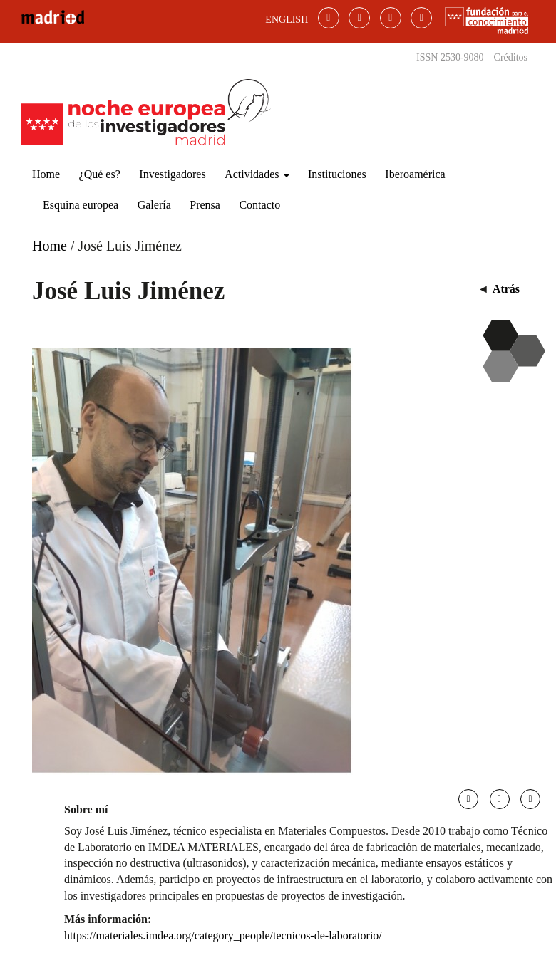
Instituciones (337, 174)
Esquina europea (81, 205)
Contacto (259, 205)
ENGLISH (287, 20)
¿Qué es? (100, 174)
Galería (154, 205)
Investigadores (172, 174)
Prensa (205, 205)
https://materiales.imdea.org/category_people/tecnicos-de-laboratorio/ (223, 935)
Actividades (257, 174)
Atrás (506, 289)
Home (46, 174)
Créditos (511, 57)
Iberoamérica (415, 174)
